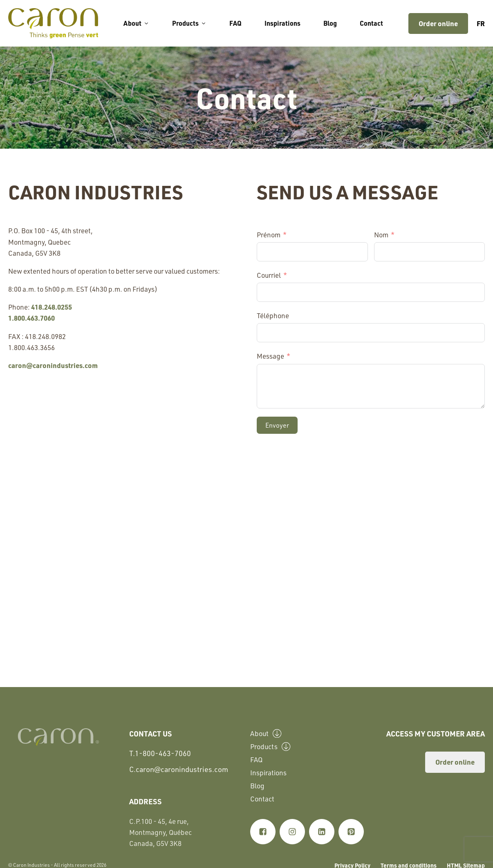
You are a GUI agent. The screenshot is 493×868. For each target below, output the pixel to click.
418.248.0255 (52, 307)
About (136, 23)
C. (179, 769)
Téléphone (273, 315)
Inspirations (282, 23)
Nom (381, 234)
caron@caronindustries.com (53, 365)
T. (160, 753)
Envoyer (277, 425)
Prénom (269, 234)
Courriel (269, 275)
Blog (330, 23)
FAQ (235, 23)
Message (270, 356)
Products (189, 23)
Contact (371, 23)
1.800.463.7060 (31, 318)
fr (481, 23)
